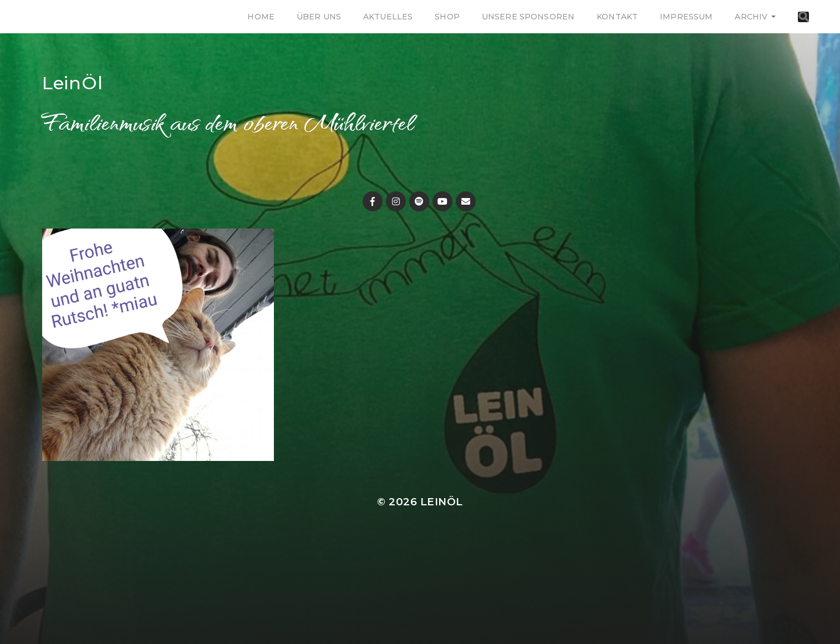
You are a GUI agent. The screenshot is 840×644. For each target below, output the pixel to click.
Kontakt (617, 17)
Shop (447, 17)
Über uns (319, 17)
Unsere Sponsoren (528, 17)
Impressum (686, 17)
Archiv (751, 17)
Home (261, 17)
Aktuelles (388, 17)
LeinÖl (73, 83)
